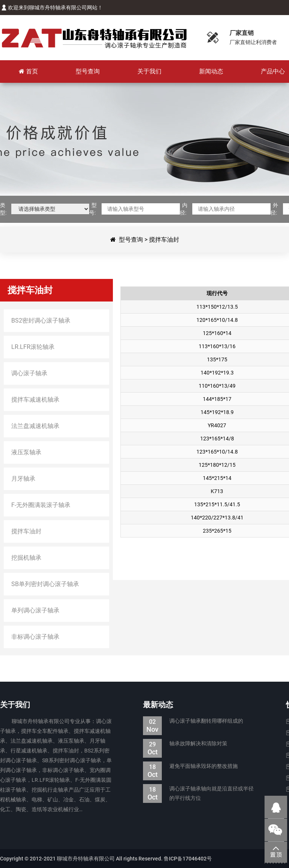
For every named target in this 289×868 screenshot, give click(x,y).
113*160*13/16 (217, 346)
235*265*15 (217, 531)
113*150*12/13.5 (217, 307)
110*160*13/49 (217, 386)
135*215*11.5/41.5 (217, 504)
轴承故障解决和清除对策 (185, 744)
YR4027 (217, 425)
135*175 (217, 359)
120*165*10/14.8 (217, 320)
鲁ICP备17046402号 (188, 859)
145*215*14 (217, 478)
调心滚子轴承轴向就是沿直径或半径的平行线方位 (198, 793)
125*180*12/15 (217, 465)
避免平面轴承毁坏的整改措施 (190, 766)
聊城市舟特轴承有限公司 (94, 38)
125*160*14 (217, 333)
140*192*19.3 (217, 373)
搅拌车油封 (164, 240)
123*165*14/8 (217, 439)
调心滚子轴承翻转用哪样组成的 (193, 721)
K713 (217, 491)
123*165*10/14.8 (217, 452)
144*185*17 (217, 399)
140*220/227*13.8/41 (217, 518)
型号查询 (131, 240)
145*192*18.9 (217, 412)
